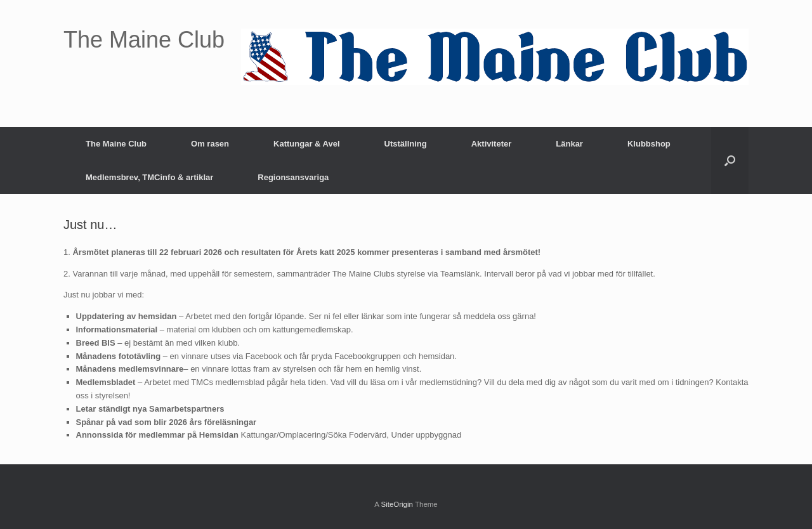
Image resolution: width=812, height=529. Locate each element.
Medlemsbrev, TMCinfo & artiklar (149, 177)
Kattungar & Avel (307, 144)
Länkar (569, 144)
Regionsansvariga (293, 177)
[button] (730, 160)
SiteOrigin (397, 504)
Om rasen (210, 144)
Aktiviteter (492, 144)
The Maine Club (116, 144)
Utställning (406, 144)
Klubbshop (649, 144)
